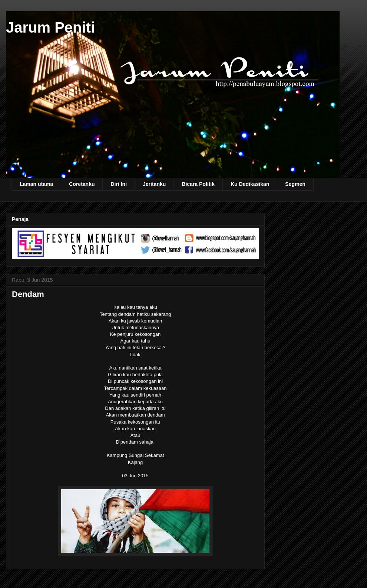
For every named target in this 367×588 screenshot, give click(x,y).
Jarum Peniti (50, 27)
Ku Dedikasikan (250, 184)
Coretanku (82, 184)
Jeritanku (154, 184)
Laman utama (36, 184)
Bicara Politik (198, 184)
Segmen (295, 184)
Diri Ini (119, 184)
